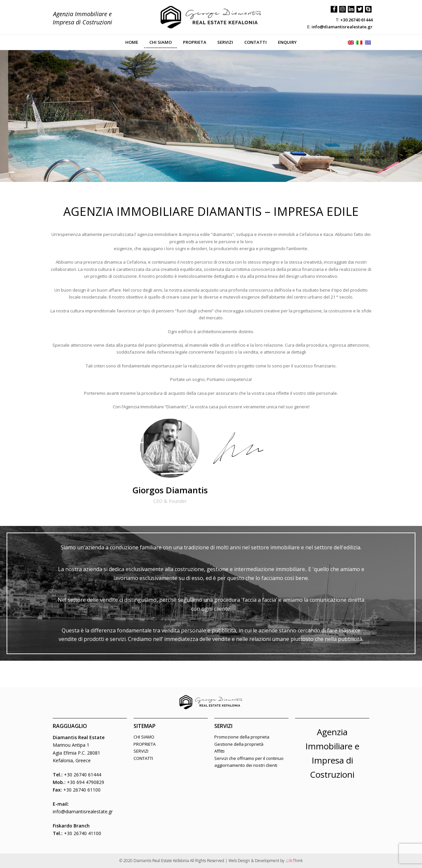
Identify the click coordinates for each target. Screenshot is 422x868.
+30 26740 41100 (83, 833)
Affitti (219, 751)
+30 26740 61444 (356, 20)
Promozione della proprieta (242, 737)
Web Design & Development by (266, 861)
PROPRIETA (145, 744)
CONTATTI (143, 758)
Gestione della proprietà (239, 744)
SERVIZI (141, 751)
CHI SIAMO (144, 737)
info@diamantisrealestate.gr (342, 27)
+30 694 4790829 (86, 782)
